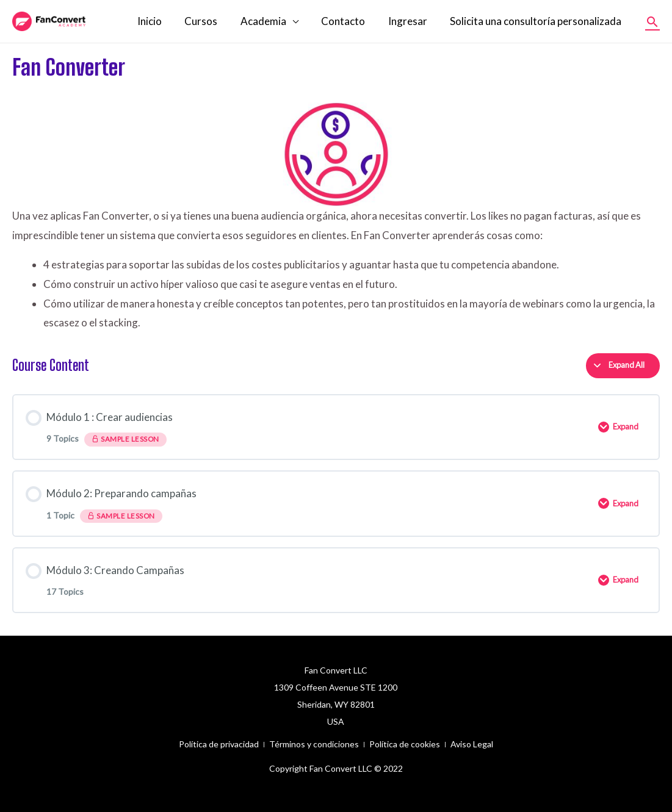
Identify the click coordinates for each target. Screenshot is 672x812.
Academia (271, 21)
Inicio (161, 21)
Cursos (211, 21)
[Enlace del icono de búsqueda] (652, 22)
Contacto (349, 21)
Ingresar (411, 21)
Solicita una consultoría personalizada (537, 21)
